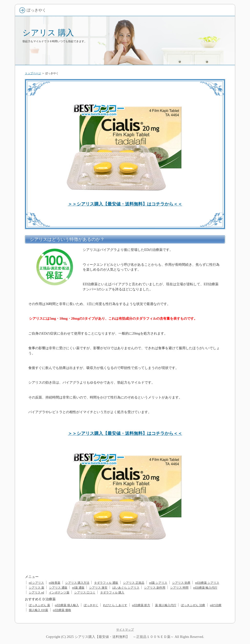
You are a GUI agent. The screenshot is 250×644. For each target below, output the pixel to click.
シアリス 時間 (179, 588)
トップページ (33, 73)
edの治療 (216, 605)
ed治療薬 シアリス (207, 583)
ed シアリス (36, 583)
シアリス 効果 (181, 583)
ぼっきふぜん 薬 (39, 605)
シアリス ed (36, 593)
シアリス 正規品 (134, 583)
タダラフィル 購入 (112, 593)
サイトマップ (125, 630)
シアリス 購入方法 (77, 583)
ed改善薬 (55, 583)
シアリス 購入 (48, 33)
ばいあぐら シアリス (126, 588)
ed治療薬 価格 (62, 610)
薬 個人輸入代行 (166, 605)
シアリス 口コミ (85, 593)
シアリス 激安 (98, 588)
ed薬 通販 (78, 588)
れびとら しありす (115, 605)
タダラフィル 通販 (106, 583)
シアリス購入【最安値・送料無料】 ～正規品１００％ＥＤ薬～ (124, 637)
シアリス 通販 (58, 588)
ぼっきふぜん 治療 (193, 605)
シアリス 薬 (36, 588)
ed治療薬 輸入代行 (205, 588)
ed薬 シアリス (158, 583)
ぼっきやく (91, 605)
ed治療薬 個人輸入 (67, 605)
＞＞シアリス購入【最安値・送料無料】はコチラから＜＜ (125, 204)
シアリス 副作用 (155, 588)
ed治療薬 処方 (141, 605)
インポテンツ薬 (59, 593)
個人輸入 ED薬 (38, 610)
